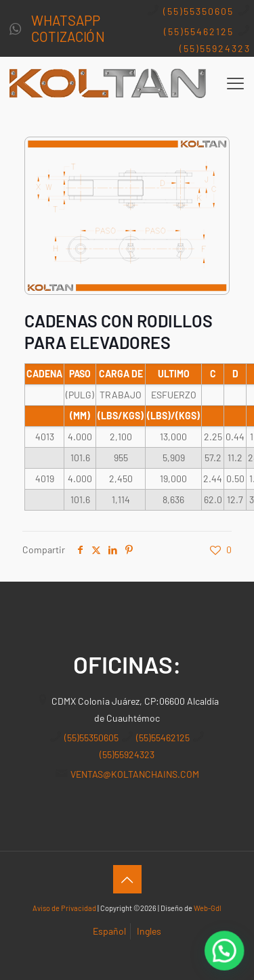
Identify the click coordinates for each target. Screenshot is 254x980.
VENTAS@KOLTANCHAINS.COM (135, 774)
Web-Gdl (208, 908)
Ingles (149, 931)
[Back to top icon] (127, 879)
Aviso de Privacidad (64, 908)
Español (109, 931)
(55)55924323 (215, 48)
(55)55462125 (199, 31)
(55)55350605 (198, 11)
